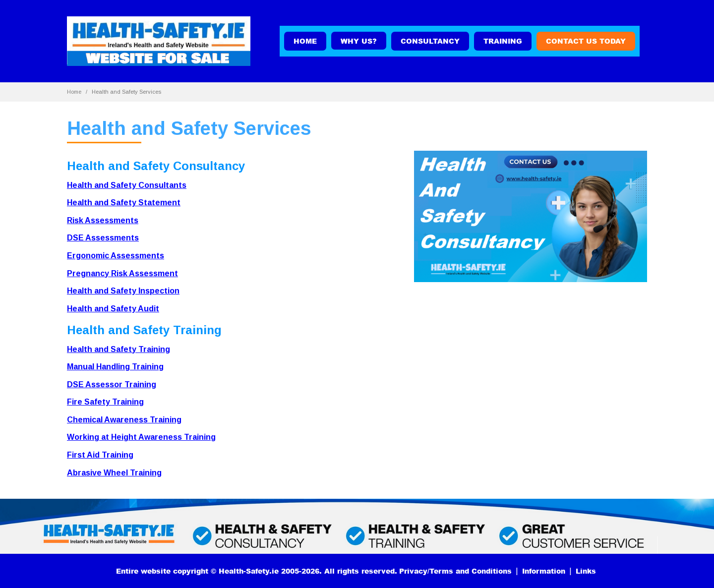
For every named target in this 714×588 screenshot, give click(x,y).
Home (305, 41)
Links (586, 571)
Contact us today (586, 41)
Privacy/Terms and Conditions (455, 571)
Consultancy (430, 41)
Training (503, 41)
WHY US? (359, 41)
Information (544, 571)
